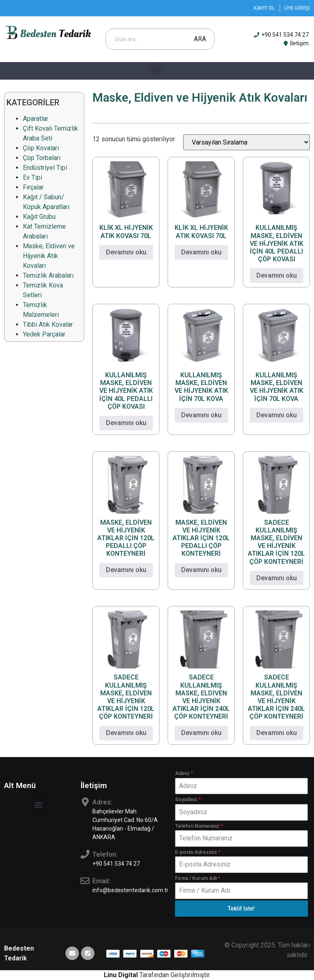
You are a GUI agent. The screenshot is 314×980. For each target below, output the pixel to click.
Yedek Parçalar (44, 334)
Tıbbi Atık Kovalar (48, 324)
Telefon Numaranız (199, 826)
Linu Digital (121, 975)
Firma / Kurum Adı (197, 878)
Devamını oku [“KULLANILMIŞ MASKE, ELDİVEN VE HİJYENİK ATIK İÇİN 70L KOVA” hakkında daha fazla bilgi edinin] (201, 415)
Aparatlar (36, 119)
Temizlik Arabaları (48, 275)
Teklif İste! (241, 909)
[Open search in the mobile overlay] (160, 39)
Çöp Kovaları (41, 148)
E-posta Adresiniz (198, 852)
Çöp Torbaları (42, 158)
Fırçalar (33, 187)
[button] (157, 69)
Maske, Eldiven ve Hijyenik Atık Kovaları (49, 256)
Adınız (184, 773)
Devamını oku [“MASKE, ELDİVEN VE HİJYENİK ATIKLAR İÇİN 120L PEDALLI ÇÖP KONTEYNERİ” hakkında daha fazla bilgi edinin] (126, 570)
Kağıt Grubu (39, 217)
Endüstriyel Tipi (45, 168)
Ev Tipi (33, 177)
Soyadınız (188, 800)
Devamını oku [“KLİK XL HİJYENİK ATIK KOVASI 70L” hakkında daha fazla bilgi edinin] (126, 252)
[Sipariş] (247, 142)
